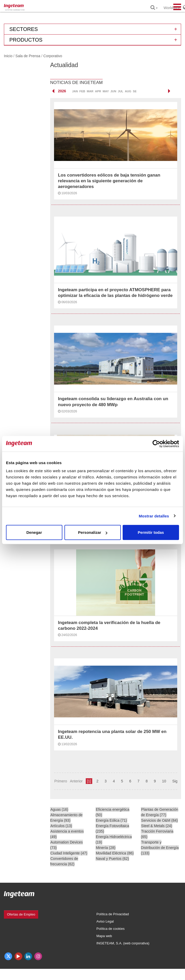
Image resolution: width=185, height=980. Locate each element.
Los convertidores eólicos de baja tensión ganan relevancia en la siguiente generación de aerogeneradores (109, 181)
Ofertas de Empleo (21, 914)
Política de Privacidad (113, 914)
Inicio (8, 56)
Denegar (34, 532)
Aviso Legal (105, 921)
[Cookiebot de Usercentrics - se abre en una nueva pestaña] (156, 444)
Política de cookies (110, 929)
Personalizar (93, 532)
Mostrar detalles (154, 516)
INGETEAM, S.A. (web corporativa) (123, 943)
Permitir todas (151, 532)
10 (164, 781)
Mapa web (104, 936)
